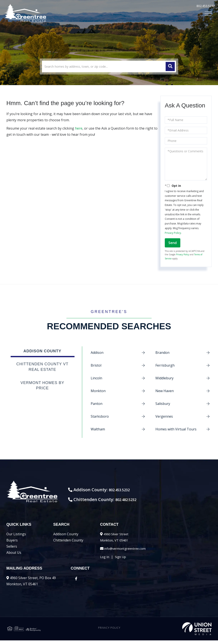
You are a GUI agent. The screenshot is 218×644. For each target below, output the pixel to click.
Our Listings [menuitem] (16, 538)
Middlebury (164, 378)
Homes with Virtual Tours (176, 429)
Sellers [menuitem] (12, 550)
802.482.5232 (144, 503)
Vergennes (164, 416)
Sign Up (122, 560)
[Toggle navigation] (208, 14)
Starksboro (100, 416)
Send (173, 243)
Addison (97, 353)
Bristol (96, 365)
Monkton (98, 391)
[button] (170, 66)
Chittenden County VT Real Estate (42, 367)
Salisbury (163, 404)
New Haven (165, 391)
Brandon (162, 353)
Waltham (98, 429)
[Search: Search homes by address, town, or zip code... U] (109, 66)
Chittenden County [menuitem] (68, 544)
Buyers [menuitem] (12, 544)
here (79, 128)
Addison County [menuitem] (66, 538)
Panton (97, 404)
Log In (105, 560)
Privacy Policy (173, 233)
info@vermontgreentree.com (128, 552)
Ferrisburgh (165, 365)
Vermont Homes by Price (42, 386)
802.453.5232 (206, 6)
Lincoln (96, 378)
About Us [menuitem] (14, 556)
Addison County (42, 351)
